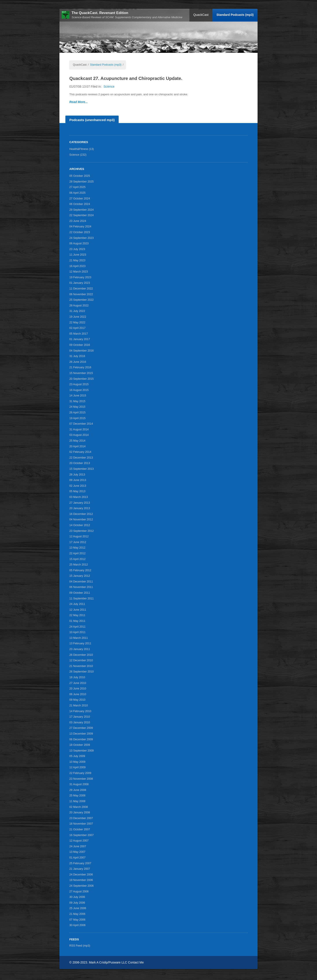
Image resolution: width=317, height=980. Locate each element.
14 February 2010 (80, 711)
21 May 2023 (77, 260)
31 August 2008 (79, 784)
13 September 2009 (82, 751)
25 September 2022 (82, 300)
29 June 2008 (78, 790)
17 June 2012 (78, 542)
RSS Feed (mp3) (80, 946)
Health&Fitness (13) (82, 149)
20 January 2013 (80, 508)
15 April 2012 (77, 559)
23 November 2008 (81, 779)
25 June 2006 (78, 908)
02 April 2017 (77, 328)
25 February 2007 (80, 863)
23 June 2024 (78, 221)
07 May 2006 (77, 920)
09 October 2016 (80, 345)
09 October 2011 (80, 593)
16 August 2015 (79, 390)
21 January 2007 (80, 869)
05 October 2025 (80, 176)
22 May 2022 (77, 322)
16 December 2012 (81, 514)
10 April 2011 (77, 632)
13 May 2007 (77, 852)
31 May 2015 (77, 401)
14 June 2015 (78, 396)
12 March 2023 (79, 272)
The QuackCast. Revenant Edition (100, 13)
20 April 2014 (77, 446)
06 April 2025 (77, 193)
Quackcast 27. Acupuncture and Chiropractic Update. (126, 78)
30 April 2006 (77, 925)
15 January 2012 (80, 576)
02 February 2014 (80, 452)
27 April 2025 (77, 187)
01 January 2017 (80, 339)
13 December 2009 (81, 734)
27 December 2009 (81, 728)
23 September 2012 (82, 531)
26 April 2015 (77, 413)
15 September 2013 (82, 469)
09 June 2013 (78, 480)
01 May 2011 (77, 621)
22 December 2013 (81, 458)
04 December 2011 (81, 582)
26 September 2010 (82, 672)
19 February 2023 (80, 277)
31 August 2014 (79, 429)
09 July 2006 (77, 903)
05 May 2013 (77, 491)
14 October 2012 (80, 525)
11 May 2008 (77, 801)
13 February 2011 (80, 643)
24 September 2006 (82, 886)
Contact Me (136, 962)
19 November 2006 (81, 880)
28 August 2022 (79, 306)
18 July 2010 (77, 677)
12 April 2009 (77, 767)
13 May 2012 (77, 548)
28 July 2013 (77, 475)
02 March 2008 (79, 807)
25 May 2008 (77, 796)
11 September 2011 (82, 599)
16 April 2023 (77, 266)
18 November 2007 (81, 824)
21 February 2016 (80, 367)
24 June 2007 (78, 846)
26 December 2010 (81, 655)
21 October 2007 (80, 829)
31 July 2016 (77, 356)
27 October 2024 (80, 199)
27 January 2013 (80, 503)
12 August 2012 (79, 536)
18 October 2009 (80, 745)
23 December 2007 (81, 818)
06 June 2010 (78, 694)
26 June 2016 (78, 362)
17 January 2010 (80, 717)
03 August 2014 (79, 435)
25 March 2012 (79, 565)
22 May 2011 (77, 615)
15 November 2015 (81, 373)
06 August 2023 (79, 243)
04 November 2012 (81, 519)
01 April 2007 (77, 858)
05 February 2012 (80, 570)
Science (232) (78, 155)
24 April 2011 (77, 627)
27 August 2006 (79, 892)
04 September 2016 (82, 351)
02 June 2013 (78, 486)
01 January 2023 (80, 283)
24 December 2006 (81, 875)
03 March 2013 (79, 497)
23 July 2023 (77, 249)
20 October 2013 (80, 463)
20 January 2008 (80, 812)
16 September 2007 (82, 835)
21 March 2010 (79, 706)
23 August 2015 (79, 384)
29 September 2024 (82, 210)
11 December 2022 (81, 289)
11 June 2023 (78, 255)
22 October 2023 (80, 232)
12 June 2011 (78, 610)
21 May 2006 (77, 914)
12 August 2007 (79, 841)
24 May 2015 (77, 407)
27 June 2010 (78, 683)
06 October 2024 (80, 204)
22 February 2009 (80, 773)
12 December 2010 (81, 660)
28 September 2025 (82, 182)
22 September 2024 (82, 215)
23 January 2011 (80, 649)
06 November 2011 (81, 587)
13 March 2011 (79, 638)
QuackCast (201, 15)
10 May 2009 (77, 762)
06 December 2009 (81, 739)
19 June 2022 (78, 317)
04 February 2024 (80, 227)
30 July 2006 (77, 897)
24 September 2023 (82, 238)
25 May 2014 (77, 441)
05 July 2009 (77, 756)
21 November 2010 (81, 666)
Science (109, 87)
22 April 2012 (77, 553)
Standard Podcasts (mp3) (235, 15)
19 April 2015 (77, 418)
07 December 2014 (81, 424)
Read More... (78, 102)
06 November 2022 (81, 294)
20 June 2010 (78, 689)
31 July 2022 (77, 311)
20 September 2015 (82, 379)
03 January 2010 (80, 722)
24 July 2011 (77, 604)
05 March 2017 (79, 334)
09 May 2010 (77, 700)
